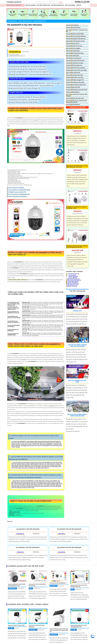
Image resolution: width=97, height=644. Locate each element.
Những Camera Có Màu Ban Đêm (38, 69)
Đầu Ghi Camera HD (72, 285)
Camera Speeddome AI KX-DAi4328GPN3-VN (79, 626)
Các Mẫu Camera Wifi (43, 5)
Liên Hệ (78, 5)
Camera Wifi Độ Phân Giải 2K (30, 86)
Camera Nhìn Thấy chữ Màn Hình (75, 60)
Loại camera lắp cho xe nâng (74, 46)
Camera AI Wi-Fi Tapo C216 (16, 625)
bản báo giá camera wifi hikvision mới (19, 67)
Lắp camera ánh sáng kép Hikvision (76, 36)
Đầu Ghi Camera (70, 5)
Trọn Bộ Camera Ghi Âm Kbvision (18, 100)
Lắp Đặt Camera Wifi (58, 5)
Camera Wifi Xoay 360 (15, 86)
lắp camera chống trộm (73, 56)
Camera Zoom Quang (72, 281)
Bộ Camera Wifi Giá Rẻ (40, 97)
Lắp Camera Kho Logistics (73, 48)
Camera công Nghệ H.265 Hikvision (76, 39)
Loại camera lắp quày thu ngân (75, 63)
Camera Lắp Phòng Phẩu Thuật (75, 53)
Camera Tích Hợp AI (72, 282)
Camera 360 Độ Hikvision (73, 105)
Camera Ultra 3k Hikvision (73, 28)
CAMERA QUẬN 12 (14, 2)
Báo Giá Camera (30, 5)
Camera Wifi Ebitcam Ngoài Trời (75, 80)
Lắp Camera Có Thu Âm (73, 279)
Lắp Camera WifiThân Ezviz (47, 86)
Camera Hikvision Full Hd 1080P (75, 34)
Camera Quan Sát (12, 21)
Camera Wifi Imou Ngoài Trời (55, 83)
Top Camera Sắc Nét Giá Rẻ (38, 67)
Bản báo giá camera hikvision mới (18, 74)
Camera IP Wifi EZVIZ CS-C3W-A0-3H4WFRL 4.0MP (77, 208)
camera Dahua (71, 275)
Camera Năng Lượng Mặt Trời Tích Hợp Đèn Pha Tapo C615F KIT (59, 630)
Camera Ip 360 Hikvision (73, 92)
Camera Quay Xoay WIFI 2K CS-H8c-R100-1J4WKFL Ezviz (76, 127)
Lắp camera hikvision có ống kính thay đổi (77, 31)
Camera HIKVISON (72, 276)
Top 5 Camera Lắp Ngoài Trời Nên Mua (19, 72)
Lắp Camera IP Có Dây (72, 284)
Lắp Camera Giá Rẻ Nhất (73, 51)
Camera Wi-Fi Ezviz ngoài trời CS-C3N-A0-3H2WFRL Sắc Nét (78, 247)
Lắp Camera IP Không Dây (73, 280)
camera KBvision (72, 278)
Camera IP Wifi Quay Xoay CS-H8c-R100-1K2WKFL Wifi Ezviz (78, 166)
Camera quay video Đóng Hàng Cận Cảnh (40, 74)
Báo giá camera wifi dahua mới (17, 88)
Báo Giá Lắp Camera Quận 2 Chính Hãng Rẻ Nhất (77, 415)
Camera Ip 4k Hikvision (72, 25)
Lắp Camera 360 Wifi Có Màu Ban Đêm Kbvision (77, 95)
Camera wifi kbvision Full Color (75, 77)
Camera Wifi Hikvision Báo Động (75, 82)
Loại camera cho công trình (74, 58)
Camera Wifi (77, 311)
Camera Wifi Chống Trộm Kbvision (76, 68)
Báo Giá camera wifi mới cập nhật (18, 69)
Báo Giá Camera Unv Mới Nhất (77, 381)
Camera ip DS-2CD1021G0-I (58, 583)
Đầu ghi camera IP (71, 286)
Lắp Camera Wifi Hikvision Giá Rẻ (75, 41)
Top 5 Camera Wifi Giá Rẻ (73, 73)
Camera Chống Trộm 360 (73, 87)
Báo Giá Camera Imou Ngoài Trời (40, 72)
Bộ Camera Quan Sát (73, 274)
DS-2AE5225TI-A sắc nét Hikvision (25, 25)
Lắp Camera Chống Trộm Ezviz (75, 75)
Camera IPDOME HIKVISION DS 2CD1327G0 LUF (17, 585)
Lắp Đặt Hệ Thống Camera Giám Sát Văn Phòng (77, 346)
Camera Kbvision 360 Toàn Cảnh (75, 98)
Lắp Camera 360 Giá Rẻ (35, 100)
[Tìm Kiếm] (47, 3)
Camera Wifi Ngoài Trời (33, 88)
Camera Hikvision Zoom (39, 21)
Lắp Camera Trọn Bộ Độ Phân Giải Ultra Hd (20, 97)
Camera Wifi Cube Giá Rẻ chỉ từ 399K (76, 70)
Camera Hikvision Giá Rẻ (25, 21)
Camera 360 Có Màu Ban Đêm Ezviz (76, 85)
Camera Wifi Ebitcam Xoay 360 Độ (18, 83)
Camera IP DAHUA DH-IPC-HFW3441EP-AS (79, 586)
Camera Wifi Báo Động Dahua (37, 83)
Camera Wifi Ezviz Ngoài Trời (74, 65)
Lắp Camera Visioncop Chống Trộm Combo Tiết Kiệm (23, 102)
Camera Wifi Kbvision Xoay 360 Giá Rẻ (77, 90)
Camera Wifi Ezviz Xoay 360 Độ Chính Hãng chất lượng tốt (76, 101)
